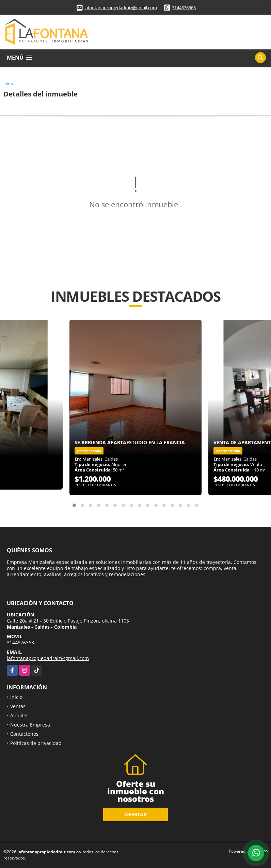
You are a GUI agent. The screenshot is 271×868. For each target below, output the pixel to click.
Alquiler (19, 715)
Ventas (18, 706)
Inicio (8, 84)
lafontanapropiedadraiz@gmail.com (121, 8)
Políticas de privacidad (36, 743)
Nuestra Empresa (30, 725)
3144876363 (184, 8)
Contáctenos (24, 734)
